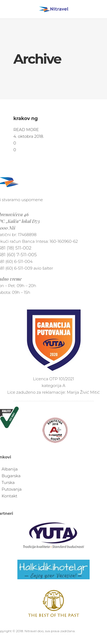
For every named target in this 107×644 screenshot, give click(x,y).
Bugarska (11, 476)
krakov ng (26, 118)
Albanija (10, 469)
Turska (8, 482)
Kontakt (9, 496)
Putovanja (12, 489)
